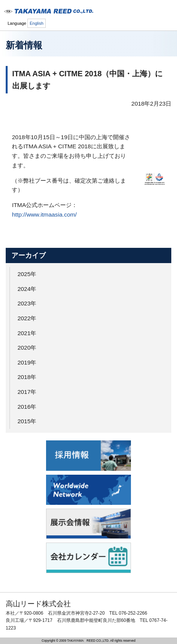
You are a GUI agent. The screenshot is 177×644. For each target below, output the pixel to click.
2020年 (27, 348)
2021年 (27, 333)
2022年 (27, 318)
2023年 (27, 303)
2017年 (27, 392)
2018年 (27, 377)
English (37, 23)
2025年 (27, 274)
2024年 (27, 289)
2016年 (27, 407)
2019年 (27, 362)
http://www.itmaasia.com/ (44, 214)
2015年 (27, 421)
